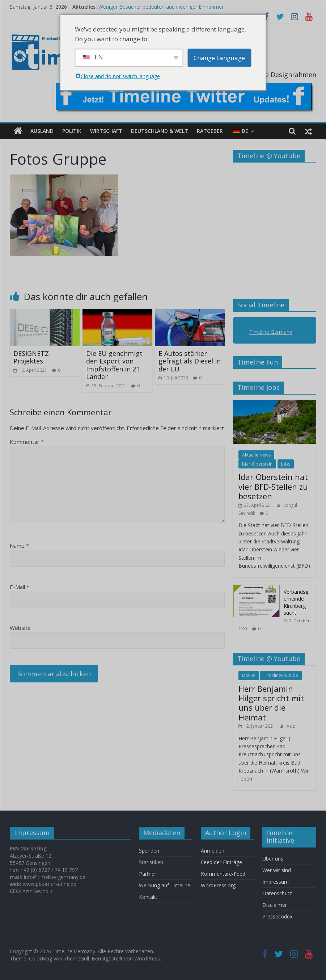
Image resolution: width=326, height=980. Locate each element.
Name (19, 546)
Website (20, 628)
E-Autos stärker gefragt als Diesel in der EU (190, 361)
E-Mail (20, 587)
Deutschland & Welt (160, 131)
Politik (72, 131)
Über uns (274, 859)
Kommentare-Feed (223, 874)
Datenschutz (277, 893)
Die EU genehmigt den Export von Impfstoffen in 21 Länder (114, 365)
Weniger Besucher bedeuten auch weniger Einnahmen (162, 7)
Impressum (276, 882)
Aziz (291, 726)
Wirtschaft (106, 131)
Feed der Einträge (221, 862)
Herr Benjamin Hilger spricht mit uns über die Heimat (271, 703)
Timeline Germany (271, 332)
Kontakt (148, 897)
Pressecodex (277, 916)
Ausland (42, 131)
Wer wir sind (277, 870)
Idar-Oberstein (257, 464)
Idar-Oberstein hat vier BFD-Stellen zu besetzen (273, 486)
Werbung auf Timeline (165, 885)
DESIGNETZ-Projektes (32, 357)
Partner (148, 874)
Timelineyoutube (281, 675)
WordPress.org (218, 885)
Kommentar (27, 442)
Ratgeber (210, 131)
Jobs (286, 464)
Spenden (149, 851)
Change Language (219, 58)
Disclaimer (275, 905)
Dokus (249, 675)
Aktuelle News (256, 455)
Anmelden (213, 851)
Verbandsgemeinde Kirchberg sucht (296, 602)
